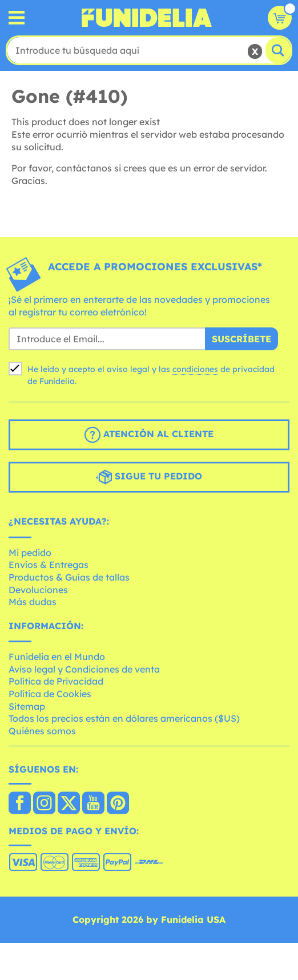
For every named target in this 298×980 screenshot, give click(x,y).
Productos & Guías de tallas (69, 577)
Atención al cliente (149, 435)
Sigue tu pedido (149, 477)
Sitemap (27, 706)
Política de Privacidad (56, 681)
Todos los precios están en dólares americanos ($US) (124, 718)
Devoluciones (38, 590)
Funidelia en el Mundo (57, 657)
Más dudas (33, 602)
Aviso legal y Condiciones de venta (84, 669)
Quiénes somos (42, 731)
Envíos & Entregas (49, 565)
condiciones (195, 369)
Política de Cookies (50, 694)
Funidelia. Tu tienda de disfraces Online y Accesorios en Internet (147, 18)
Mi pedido (30, 553)
